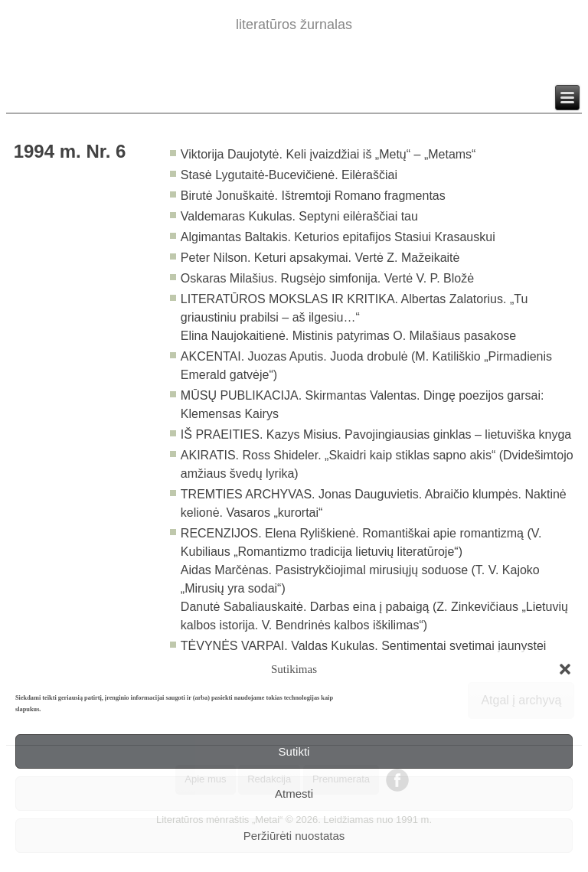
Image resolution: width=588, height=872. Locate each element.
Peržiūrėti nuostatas (294, 836)
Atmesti (294, 794)
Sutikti (294, 751)
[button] (565, 669)
